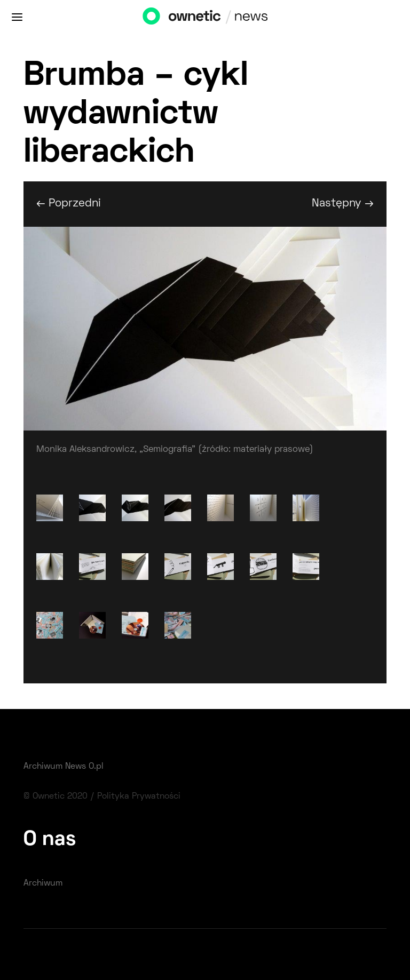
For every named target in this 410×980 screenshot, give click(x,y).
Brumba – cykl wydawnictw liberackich (136, 115)
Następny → (343, 204)
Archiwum (43, 883)
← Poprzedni (69, 204)
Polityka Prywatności (139, 796)
